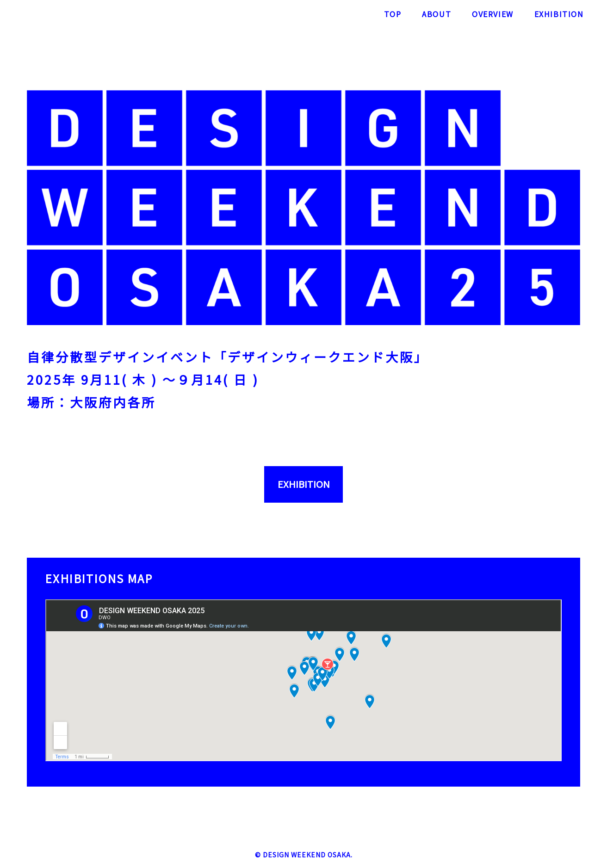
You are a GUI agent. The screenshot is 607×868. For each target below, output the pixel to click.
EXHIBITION (304, 484)
